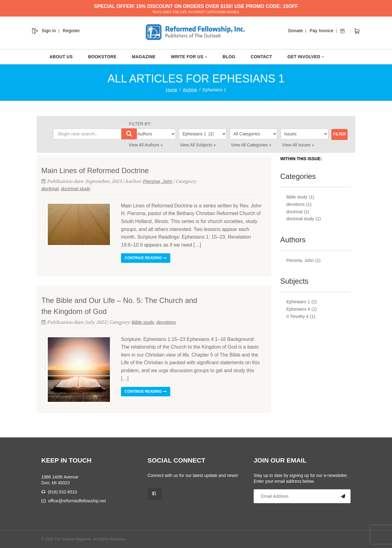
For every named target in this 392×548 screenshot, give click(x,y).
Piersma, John (158, 181)
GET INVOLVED (306, 57)
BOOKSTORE (102, 57)
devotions (166, 322)
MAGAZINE (144, 57)
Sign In (49, 31)
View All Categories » (251, 145)
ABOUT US (61, 57)
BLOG (229, 57)
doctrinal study (76, 189)
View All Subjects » (198, 145)
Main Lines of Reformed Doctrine (95, 170)
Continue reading (146, 258)
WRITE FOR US (189, 57)
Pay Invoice (322, 31)
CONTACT (262, 57)
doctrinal (50, 189)
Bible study (143, 322)
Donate (296, 31)
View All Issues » (298, 145)
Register (71, 31)
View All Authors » (146, 145)
